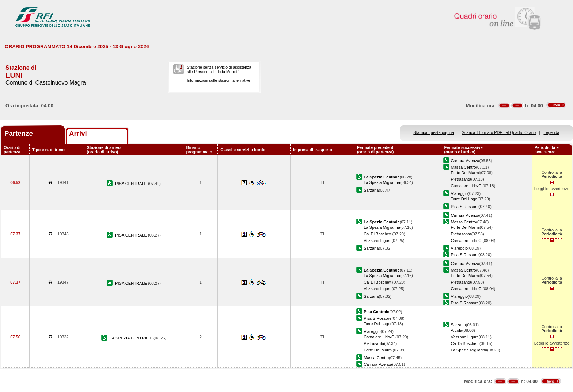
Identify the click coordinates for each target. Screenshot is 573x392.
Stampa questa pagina (434, 132)
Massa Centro (463, 167)
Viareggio (459, 193)
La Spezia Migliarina (382, 182)
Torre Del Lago (464, 199)
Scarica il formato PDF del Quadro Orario (499, 132)
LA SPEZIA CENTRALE (132, 338)
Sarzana (371, 190)
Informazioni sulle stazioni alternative (219, 80)
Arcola (456, 330)
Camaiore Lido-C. (466, 186)
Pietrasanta (461, 179)
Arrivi (78, 133)
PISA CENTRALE (132, 184)
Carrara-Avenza (465, 161)
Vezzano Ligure (377, 241)
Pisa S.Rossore (464, 207)
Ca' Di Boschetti (378, 234)
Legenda (552, 132)
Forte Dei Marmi (465, 173)
